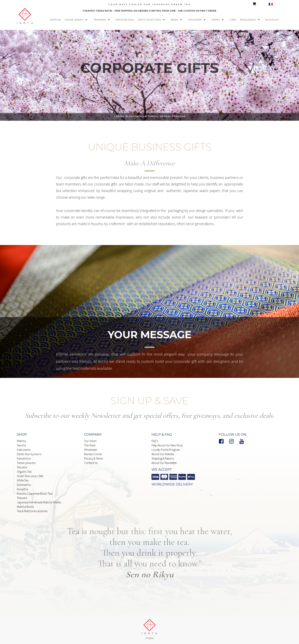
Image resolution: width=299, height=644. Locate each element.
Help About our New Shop (167, 445)
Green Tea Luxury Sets (30, 476)
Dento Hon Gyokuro (29, 454)
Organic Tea (24, 472)
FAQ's (155, 441)
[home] (25, 15)
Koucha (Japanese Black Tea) (35, 494)
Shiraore (22, 467)
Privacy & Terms (94, 458)
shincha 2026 (125, 20)
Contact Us (91, 463)
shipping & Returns (163, 458)
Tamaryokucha (26, 463)
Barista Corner (93, 454)
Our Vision (90, 441)
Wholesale (90, 450)
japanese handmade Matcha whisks (39, 502)
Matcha (21, 441)
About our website (163, 454)
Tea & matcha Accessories (32, 511)
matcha (56, 20)
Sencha (21, 445)
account (272, 20)
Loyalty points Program (166, 450)
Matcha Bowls (25, 507)
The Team (90, 445)
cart (233, 20)
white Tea (23, 480)
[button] (77, 20)
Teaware (22, 498)
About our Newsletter (164, 463)
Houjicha (22, 489)
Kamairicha (24, 458)
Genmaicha (24, 485)
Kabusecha (24, 450)
